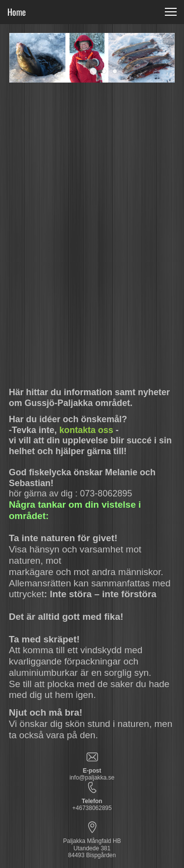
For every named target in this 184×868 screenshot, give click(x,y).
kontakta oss (86, 430)
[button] (93, 71)
